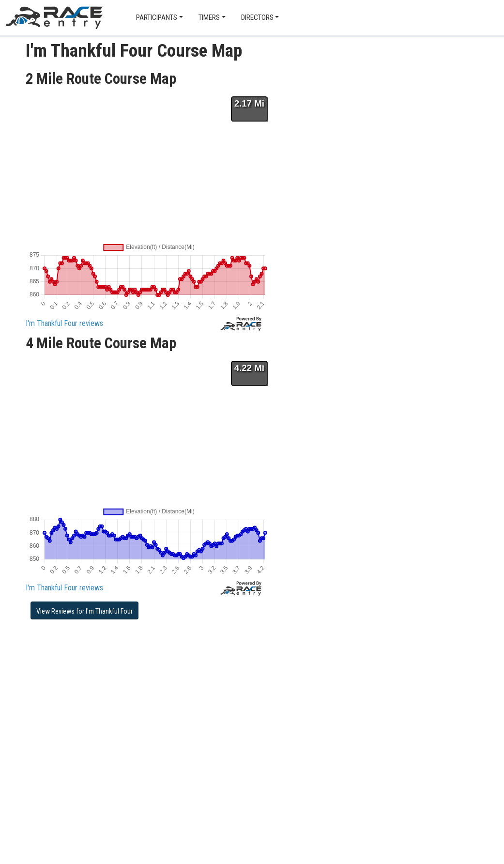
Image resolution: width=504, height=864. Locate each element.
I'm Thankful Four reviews (64, 323)
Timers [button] (209, 17)
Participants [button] (157, 17)
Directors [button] (257, 17)
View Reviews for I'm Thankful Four (84, 611)
